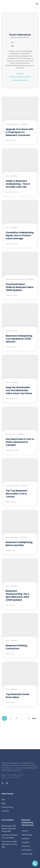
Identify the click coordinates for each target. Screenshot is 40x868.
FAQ (3, 800)
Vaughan (25, 842)
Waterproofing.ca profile (20, 77)
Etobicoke (26, 846)
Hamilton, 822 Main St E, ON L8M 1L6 (10, 836)
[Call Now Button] (35, 863)
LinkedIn (20, 74)
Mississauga (27, 835)
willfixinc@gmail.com (15, 775)
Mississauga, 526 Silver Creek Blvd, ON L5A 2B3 (9, 829)
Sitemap (5, 811)
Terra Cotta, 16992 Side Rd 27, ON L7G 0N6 (9, 844)
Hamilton (25, 839)
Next (34, 718)
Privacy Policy (7, 807)
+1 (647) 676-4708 (13, 777)
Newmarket (26, 850)
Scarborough (27, 854)
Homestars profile (20, 80)
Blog (3, 803)
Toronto (25, 831)
